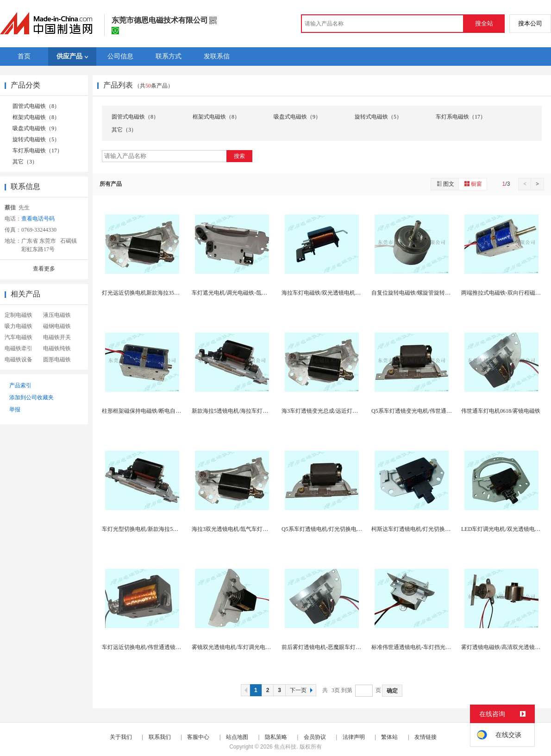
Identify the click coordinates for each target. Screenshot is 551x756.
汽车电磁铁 (19, 337)
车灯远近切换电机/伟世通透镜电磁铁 (147, 647)
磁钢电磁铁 (57, 326)
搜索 (239, 156)
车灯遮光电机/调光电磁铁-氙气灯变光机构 (243, 293)
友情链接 (426, 737)
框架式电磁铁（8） (36, 117)
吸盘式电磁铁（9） (36, 128)
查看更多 (44, 269)
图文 (445, 184)
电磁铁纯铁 (57, 348)
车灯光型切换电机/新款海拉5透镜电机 (148, 529)
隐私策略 (276, 737)
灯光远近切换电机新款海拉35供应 (144, 293)
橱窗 (473, 184)
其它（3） (25, 162)
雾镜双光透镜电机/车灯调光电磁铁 (234, 647)
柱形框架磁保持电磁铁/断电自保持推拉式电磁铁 (161, 411)
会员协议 (315, 737)
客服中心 (198, 737)
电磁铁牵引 (19, 348)
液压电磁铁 (57, 315)
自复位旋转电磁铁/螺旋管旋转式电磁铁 (419, 293)
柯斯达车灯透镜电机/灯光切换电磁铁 (416, 529)
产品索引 (20, 385)
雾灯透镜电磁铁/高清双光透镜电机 (504, 647)
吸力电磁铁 (19, 326)
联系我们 (160, 737)
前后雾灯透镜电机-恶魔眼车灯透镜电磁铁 (332, 647)
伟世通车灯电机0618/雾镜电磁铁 (501, 411)
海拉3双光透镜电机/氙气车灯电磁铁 (235, 529)
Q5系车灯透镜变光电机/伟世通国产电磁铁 (423, 411)
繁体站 (389, 737)
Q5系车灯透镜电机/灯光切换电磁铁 (325, 529)
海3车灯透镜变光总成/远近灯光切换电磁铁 (334, 411)
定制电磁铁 (19, 315)
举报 (15, 409)
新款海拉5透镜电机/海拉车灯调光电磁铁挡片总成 (252, 411)
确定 (392, 691)
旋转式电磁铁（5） (36, 139)
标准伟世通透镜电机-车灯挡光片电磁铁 (420, 647)
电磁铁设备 (19, 359)
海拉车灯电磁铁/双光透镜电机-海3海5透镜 (333, 293)
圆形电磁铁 (57, 359)
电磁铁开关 (57, 337)
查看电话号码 (38, 219)
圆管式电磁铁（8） (36, 106)
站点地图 (237, 737)
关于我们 (121, 737)
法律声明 (354, 737)
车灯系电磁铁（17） (38, 151)
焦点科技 (285, 747)
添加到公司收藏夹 (31, 397)
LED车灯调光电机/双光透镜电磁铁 (504, 529)
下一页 (302, 690)
